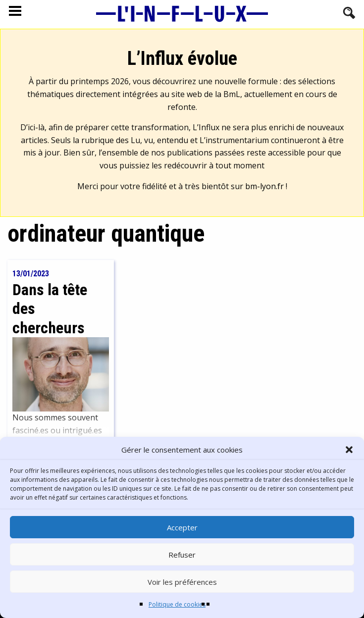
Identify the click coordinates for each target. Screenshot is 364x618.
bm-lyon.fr (264, 186)
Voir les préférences (182, 582)
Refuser (182, 555)
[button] (349, 450)
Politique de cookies (177, 604)
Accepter (182, 527)
